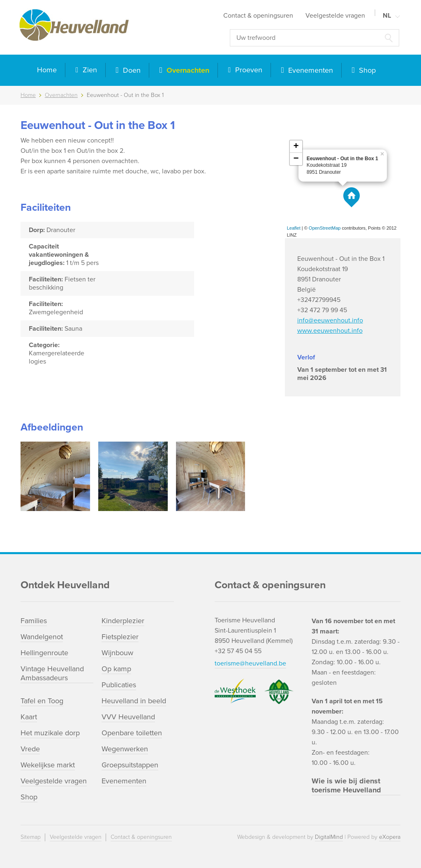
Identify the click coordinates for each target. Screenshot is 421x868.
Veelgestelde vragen (335, 16)
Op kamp (116, 669)
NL (387, 16)
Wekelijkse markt (48, 765)
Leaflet (294, 228)
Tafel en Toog (42, 701)
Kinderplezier (123, 621)
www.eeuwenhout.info (330, 331)
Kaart (29, 717)
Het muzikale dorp (50, 733)
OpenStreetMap (325, 228)
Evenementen (310, 70)
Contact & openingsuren (258, 16)
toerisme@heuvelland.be (250, 663)
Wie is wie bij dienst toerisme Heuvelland (346, 785)
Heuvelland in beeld (134, 701)
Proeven (248, 70)
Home (47, 70)
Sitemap (31, 837)
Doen (131, 70)
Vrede (30, 749)
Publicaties (119, 685)
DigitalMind (329, 837)
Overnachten (187, 70)
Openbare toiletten (132, 733)
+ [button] (296, 147)
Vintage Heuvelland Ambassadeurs (52, 673)
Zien (89, 70)
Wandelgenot (42, 637)
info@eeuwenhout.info (330, 320)
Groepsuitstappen (130, 765)
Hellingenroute (44, 653)
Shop (366, 70)
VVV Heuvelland (128, 717)
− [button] (296, 159)
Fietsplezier (120, 637)
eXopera (390, 837)
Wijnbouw (117, 653)
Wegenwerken (125, 749)
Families (34, 621)
